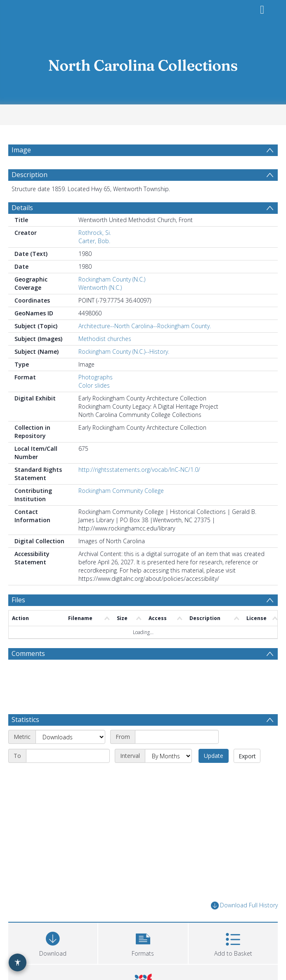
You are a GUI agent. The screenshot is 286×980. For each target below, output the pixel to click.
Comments (28, 653)
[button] (143, 942)
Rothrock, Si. (95, 233)
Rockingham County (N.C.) (112, 279)
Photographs (96, 377)
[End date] (68, 756)
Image (21, 150)
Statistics (25, 720)
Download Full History (244, 905)
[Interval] (168, 756)
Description (30, 175)
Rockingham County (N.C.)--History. (124, 352)
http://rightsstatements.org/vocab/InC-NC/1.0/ (139, 470)
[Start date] (177, 737)
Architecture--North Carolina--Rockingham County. (145, 326)
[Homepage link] (143, 63)
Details (22, 208)
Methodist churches (105, 339)
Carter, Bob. (94, 241)
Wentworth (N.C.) (100, 288)
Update (214, 756)
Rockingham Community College (121, 491)
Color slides (94, 385)
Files (18, 600)
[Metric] (70, 737)
